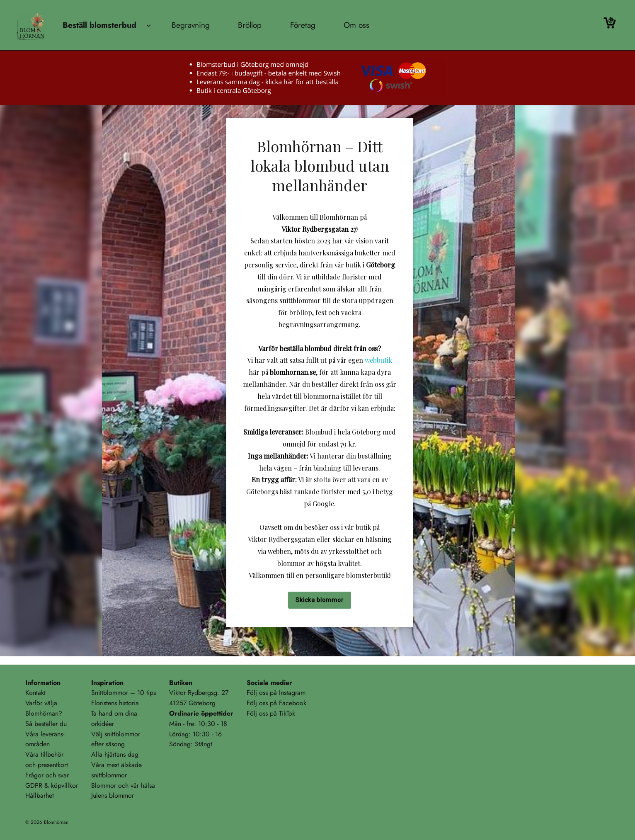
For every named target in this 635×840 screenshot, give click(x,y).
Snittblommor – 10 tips (124, 693)
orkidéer (103, 724)
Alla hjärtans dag (115, 754)
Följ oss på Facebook (276, 703)
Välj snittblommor (116, 734)
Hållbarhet (40, 795)
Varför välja (41, 703)
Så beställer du (46, 724)
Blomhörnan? (44, 713)
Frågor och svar (47, 775)
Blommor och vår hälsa (123, 785)
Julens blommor (113, 795)
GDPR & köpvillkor (52, 785)
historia (129, 703)
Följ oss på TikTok (271, 713)
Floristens (104, 703)
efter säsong (108, 744)
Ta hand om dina (114, 713)
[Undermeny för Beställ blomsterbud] (149, 25)
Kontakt (35, 693)
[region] (317, 381)
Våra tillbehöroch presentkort (47, 760)
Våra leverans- (45, 734)
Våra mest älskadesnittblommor (116, 770)
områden (38, 744)
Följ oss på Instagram (276, 693)
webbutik (378, 360)
